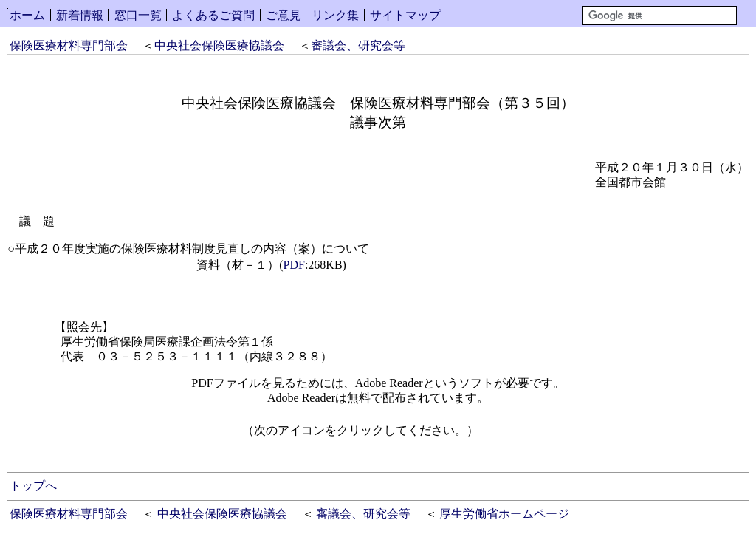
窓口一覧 (138, 15)
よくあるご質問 (213, 15)
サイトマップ (405, 15)
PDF (294, 265)
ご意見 (283, 15)
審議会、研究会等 (358, 45)
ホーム (27, 15)
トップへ (33, 486)
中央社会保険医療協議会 (219, 45)
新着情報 (80, 15)
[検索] (659, 16)
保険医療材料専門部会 (69, 45)
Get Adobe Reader (526, 435)
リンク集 (335, 15)
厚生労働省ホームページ (504, 514)
